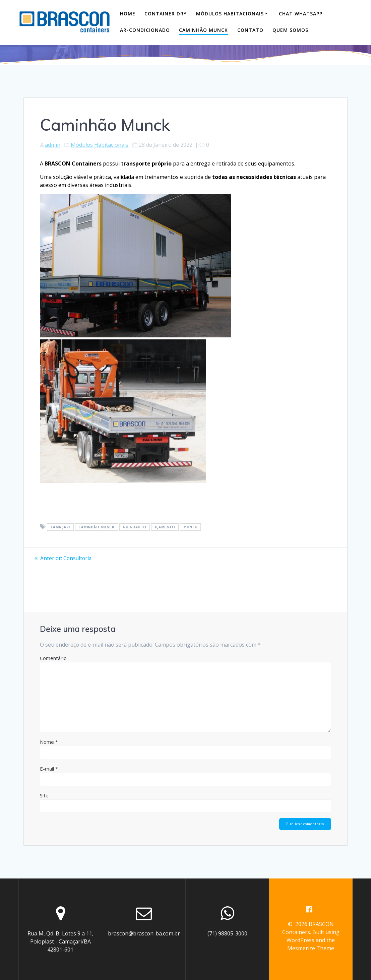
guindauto (135, 527)
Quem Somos (290, 30)
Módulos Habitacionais (230, 14)
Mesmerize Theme (311, 949)
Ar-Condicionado (145, 30)
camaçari (60, 527)
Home (128, 14)
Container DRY (166, 14)
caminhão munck (96, 527)
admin (53, 145)
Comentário (53, 658)
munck (190, 527)
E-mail (49, 769)
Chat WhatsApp (301, 14)
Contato (250, 30)
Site (44, 795)
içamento (165, 527)
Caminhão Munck (203, 30)
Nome (49, 742)
